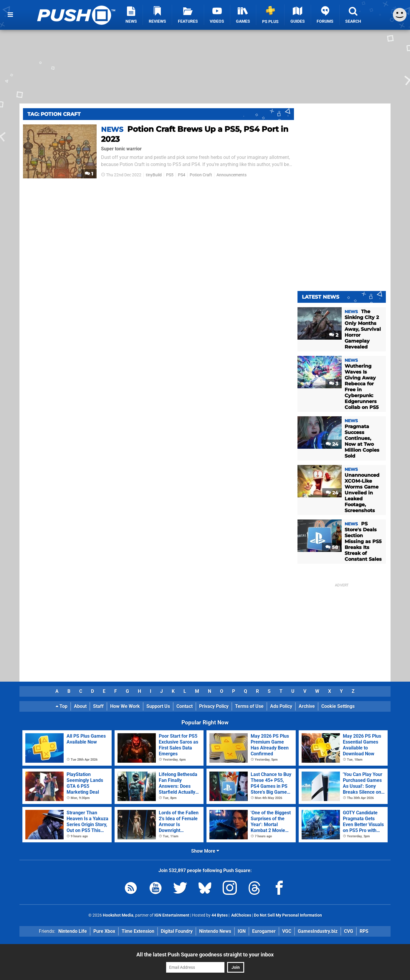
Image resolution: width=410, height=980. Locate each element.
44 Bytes (220, 915)
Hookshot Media (118, 915)
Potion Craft (201, 175)
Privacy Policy (214, 706)
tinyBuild (154, 175)
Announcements (232, 175)
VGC (287, 931)
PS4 (182, 175)
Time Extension (138, 931)
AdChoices (241, 915)
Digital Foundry (177, 931)
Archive (307, 706)
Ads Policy (281, 706)
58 (332, 547)
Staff (98, 706)
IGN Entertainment (172, 915)
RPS (364, 931)
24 (332, 444)
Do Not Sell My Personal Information (288, 915)
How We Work (125, 706)
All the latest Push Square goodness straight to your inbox (205, 954)
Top (62, 706)
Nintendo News (215, 931)
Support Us (158, 706)
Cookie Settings (338, 706)
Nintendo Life (73, 931)
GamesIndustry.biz (318, 931)
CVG (349, 931)
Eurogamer (264, 931)
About (80, 706)
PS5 (170, 175)
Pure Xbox (104, 931)
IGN (242, 931)
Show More (205, 851)
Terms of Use (249, 706)
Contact (185, 706)
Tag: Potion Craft (54, 114)
